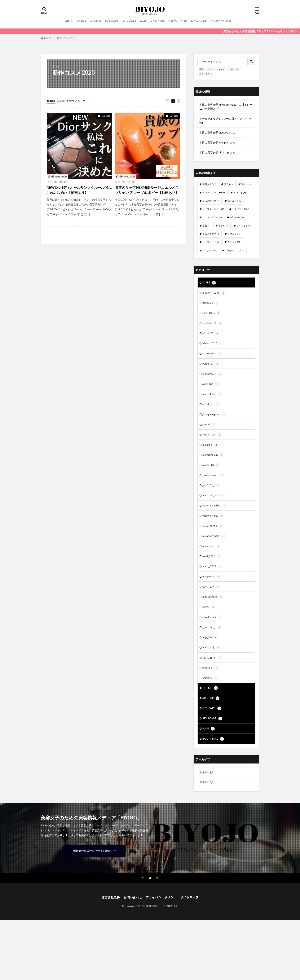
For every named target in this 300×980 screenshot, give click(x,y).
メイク (221, 69)
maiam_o (210, 445)
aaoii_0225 (212, 556)
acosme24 (211, 546)
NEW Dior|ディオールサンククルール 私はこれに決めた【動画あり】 (79, 190)
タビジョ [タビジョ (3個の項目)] (234, 242)
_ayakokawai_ (213, 475)
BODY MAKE (199, 21)
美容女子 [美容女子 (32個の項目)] (209, 184)
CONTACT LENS (221, 21)
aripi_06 (210, 637)
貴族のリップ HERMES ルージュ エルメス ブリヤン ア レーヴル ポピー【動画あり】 (147, 190)
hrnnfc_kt (211, 404)
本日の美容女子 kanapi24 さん (217, 142)
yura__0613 (212, 567)
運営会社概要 (111, 897)
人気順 (61, 101)
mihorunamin (213, 455)
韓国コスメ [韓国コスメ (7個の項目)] (235, 201)
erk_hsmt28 (212, 323)
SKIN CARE (129, 21)
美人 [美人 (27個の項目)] (246, 184)
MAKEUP (96, 21)
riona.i (209, 607)
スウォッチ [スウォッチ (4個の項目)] (235, 234)
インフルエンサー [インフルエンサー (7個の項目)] (213, 209)
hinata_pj (211, 668)
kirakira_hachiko (215, 506)
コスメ (211, 69)
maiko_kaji (211, 648)
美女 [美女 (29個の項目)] (229, 184)
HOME (48, 38)
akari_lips (211, 384)
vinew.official (213, 516)
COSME (81, 21)
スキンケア (234, 69)
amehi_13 (211, 465)
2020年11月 (207, 772)
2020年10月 (207, 782)
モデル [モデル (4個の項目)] (223, 226)
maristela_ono (214, 496)
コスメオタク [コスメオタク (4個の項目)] (211, 234)
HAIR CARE (157, 21)
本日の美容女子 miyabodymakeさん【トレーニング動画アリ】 (226, 107)
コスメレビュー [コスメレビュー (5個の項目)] (212, 217)
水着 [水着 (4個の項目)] (206, 226)
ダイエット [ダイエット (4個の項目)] (244, 226)
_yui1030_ (211, 485)
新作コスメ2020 (65, 38)
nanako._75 (212, 617)
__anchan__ (212, 627)
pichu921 (211, 333)
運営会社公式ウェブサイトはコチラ (95, 851)
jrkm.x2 (210, 425)
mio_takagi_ (212, 394)
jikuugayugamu (214, 414)
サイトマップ (189, 897)
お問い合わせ (133, 897)
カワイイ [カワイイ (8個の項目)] (240, 192)
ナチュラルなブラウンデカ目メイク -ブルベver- (226, 120)
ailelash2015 (213, 343)
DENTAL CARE (178, 21)
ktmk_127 (211, 587)
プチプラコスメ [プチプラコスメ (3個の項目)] (235, 250)
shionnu (210, 678)
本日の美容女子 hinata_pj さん (217, 152)
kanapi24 (211, 303)
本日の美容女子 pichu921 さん (218, 132)
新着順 (51, 101)
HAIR (143, 21)
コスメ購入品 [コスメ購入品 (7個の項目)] (211, 201)
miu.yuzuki (211, 577)
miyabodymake (214, 536)
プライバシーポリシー (161, 897)
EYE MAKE (112, 21)
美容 (201, 69)
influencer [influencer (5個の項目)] (237, 217)
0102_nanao (213, 526)
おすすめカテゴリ (77, 101)
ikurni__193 (212, 435)
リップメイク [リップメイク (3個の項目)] (211, 242)
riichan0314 (212, 374)
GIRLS (69, 21)
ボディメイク (205, 74)
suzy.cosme (212, 354)
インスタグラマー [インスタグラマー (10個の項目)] (214, 192)
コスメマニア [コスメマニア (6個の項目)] (241, 209)
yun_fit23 (211, 364)
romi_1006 (106, 116)
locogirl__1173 (214, 293)
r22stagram (212, 658)
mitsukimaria (213, 597)
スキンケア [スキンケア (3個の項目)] (210, 250)
